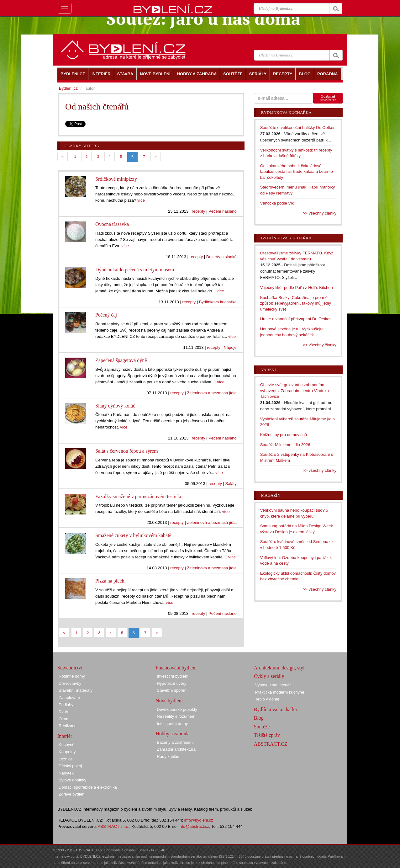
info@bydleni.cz (199, 820)
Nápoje (230, 347)
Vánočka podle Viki (277, 203)
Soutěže (262, 727)
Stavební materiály (76, 690)
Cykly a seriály (269, 676)
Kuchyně (67, 745)
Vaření (268, 370)
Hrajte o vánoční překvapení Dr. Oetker (295, 319)
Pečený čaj (106, 315)
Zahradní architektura (176, 749)
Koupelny (67, 752)
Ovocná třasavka (112, 224)
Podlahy (66, 705)
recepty (199, 211)
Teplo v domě (267, 699)
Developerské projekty (177, 709)
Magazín (271, 495)
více (141, 200)
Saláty (231, 484)
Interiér (65, 736)
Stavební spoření (172, 690)
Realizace (68, 726)
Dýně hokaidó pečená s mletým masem (135, 270)
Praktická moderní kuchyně (280, 692)
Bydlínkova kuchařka (218, 302)
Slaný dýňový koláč (115, 406)
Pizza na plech (110, 581)
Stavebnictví (70, 668)
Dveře (64, 712)
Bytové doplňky (72, 780)
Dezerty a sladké (221, 257)
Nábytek (66, 773)
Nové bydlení (169, 701)
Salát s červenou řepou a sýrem (126, 451)
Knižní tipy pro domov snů (284, 435)
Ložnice (66, 759)
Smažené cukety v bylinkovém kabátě (133, 535)
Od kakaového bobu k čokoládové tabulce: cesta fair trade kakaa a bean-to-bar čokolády (297, 172)
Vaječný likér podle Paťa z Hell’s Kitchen (297, 288)
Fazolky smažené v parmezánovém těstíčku (139, 496)
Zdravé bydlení (72, 794)
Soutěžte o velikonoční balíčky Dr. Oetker (297, 128)
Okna (63, 719)
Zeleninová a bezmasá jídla (212, 393)
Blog (259, 718)
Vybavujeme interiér (273, 685)
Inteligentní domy (172, 724)
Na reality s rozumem (176, 716)
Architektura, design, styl (279, 668)
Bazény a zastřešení (175, 742)
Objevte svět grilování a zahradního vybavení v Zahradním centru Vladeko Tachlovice (295, 391)
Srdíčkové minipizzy (116, 179)
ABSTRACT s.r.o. (114, 826)
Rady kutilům (168, 756)
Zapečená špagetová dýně (121, 360)
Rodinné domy (72, 676)
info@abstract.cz (194, 826)
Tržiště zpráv (267, 735)
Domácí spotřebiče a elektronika (88, 787)
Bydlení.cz (68, 88)
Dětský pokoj (70, 766)
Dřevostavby (70, 683)
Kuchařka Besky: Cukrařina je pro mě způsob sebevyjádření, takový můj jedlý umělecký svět (296, 303)
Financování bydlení (176, 668)
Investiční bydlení (172, 676)
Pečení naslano (223, 211)
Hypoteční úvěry (171, 683)
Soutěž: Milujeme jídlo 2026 (285, 445)
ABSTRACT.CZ (271, 744)
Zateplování (69, 698)
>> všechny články (320, 213)
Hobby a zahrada (172, 734)
